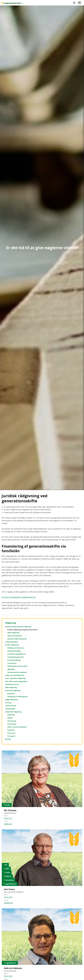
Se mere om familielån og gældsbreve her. (19, 597)
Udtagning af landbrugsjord (17, 697)
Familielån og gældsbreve (17, 654)
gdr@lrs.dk (8, 903)
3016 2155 (8, 976)
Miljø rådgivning (11, 687)
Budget (10, 718)
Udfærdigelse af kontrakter (18, 666)
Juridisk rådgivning (12, 645)
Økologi (8, 739)
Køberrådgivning (13, 633)
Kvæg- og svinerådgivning (14, 675)
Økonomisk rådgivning (13, 712)
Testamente (12, 663)
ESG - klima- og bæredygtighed (16, 681)
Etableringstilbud (12, 642)
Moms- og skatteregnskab (17, 727)
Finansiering (12, 724)
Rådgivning (11, 623)
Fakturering (12, 721)
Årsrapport (11, 736)
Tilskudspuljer (10, 709)
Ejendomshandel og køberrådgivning (18, 627)
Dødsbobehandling (14, 651)
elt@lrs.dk (8, 824)
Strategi (8, 703)
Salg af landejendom (15, 636)
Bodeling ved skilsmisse (16, 648)
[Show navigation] (80, 3)
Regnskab (11, 730)
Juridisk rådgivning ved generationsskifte (22, 630)
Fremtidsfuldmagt (14, 660)
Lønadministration (12, 684)
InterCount (11, 733)
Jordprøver (11, 694)
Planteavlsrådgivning (13, 691)
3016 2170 (8, 897)
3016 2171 (8, 818)
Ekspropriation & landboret (17, 672)
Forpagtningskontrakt (16, 657)
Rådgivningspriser (12, 700)
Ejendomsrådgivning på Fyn (17, 639)
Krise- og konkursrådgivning (15, 678)
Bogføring (11, 715)
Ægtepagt (11, 669)
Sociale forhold (11, 706)
